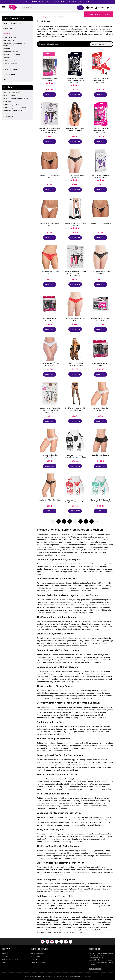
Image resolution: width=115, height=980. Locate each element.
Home (39, 17)
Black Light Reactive (11, 92)
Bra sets (40, 760)
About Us (5, 953)
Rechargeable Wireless (12, 111)
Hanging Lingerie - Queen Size (15, 108)
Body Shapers (9, 40)
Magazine (5, 956)
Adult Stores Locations (10, 959)
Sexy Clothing (9, 74)
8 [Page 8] (81, 521)
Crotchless (8, 101)
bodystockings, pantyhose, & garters (83, 600)
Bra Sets (7, 49)
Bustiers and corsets (45, 779)
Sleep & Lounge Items (12, 55)
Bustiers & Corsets (11, 52)
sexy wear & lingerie (105, 34)
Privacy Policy (36, 959)
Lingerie (7, 33)
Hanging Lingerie (10, 105)
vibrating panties (65, 922)
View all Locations (95, 969)
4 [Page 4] (70, 521)
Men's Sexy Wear (10, 69)
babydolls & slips (105, 886)
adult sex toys (52, 920)
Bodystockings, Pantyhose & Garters (14, 45)
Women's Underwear (11, 64)
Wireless (7, 117)
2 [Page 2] (59, 521)
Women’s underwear (45, 707)
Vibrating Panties (10, 61)
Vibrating (7, 114)
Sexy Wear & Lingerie (50, 17)
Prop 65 (87, 976)
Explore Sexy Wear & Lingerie (15, 18)
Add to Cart (50, 95)
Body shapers (42, 671)
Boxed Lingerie (9, 95)
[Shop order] (101, 44)
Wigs (5, 79)
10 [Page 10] (92, 521)
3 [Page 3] (64, 521)
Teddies (40, 798)
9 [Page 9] (86, 521)
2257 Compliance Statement (72, 976)
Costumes (8, 28)
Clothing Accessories (12, 23)
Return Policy (35, 956)
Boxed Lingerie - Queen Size (14, 98)
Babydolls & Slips (10, 37)
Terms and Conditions (38, 963)
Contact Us (6, 963)
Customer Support (37, 953)
